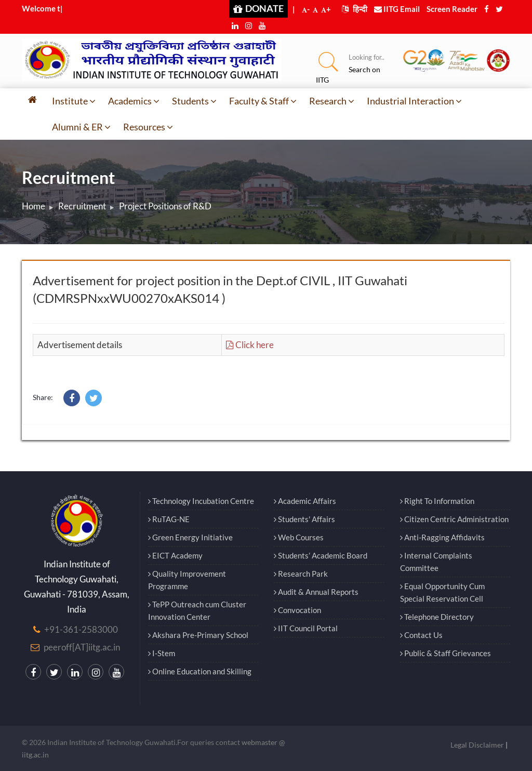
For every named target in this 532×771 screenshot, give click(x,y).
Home (34, 206)
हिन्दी (355, 9)
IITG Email (397, 9)
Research (332, 101)
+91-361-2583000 (81, 629)
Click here (250, 345)
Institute (74, 101)
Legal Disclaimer (477, 745)
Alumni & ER (81, 127)
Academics (134, 101)
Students (194, 101)
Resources (148, 127)
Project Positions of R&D (165, 206)
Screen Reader (452, 9)
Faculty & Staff (263, 101)
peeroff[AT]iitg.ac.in (82, 647)
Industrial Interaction (414, 101)
